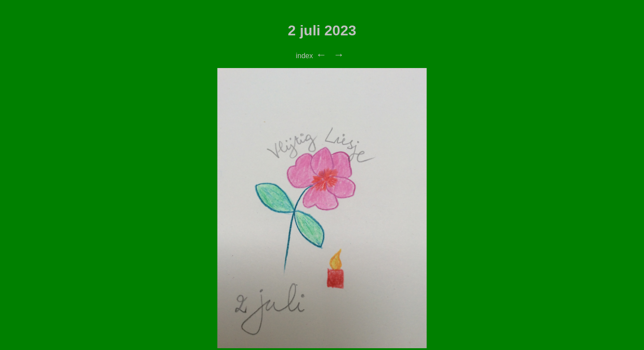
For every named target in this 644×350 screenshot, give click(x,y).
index (304, 56)
